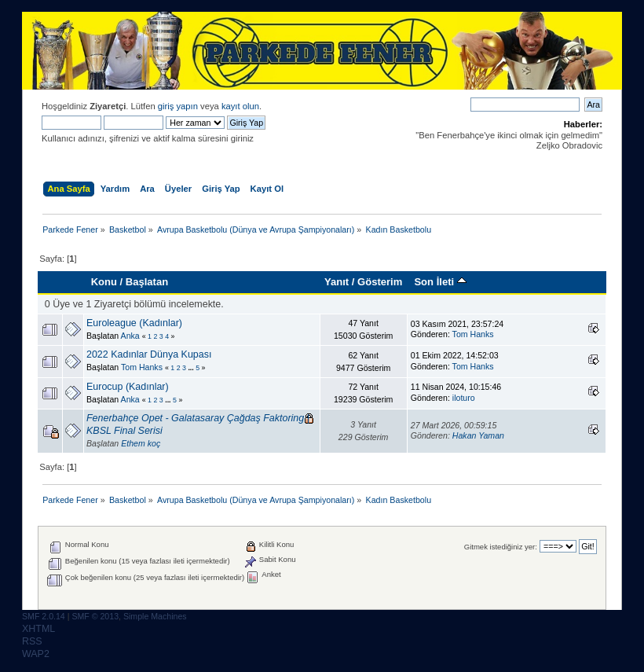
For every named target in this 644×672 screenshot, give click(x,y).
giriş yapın (178, 106)
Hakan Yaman (478, 435)
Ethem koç (141, 443)
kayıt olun (240, 106)
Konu (104, 282)
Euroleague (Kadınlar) (134, 323)
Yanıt (337, 282)
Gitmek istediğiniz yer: (501, 547)
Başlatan (147, 282)
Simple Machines (155, 616)
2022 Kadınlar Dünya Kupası (149, 354)
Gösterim (380, 282)
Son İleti (440, 282)
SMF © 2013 (95, 616)
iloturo (464, 398)
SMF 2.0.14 (44, 616)
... (192, 368)
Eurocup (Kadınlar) (128, 387)
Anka (130, 336)
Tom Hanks (473, 334)
